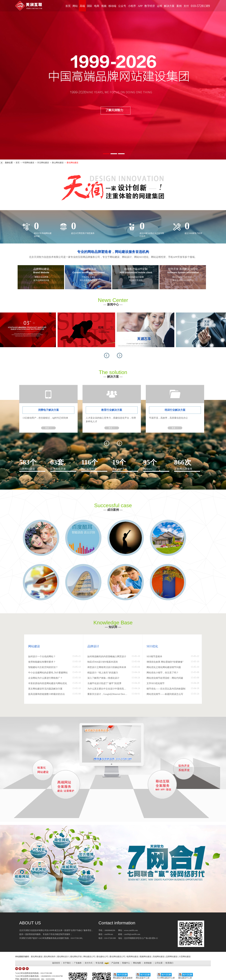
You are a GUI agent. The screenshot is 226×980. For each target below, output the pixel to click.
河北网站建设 (43, 163)
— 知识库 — (113, 627)
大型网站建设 (185, 957)
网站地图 (137, 963)
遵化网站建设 (37, 957)
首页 (68, 6)
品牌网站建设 (172, 957)
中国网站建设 (28, 163)
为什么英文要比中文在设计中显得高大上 (108, 689)
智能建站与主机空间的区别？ (43, 667)
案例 (179, 6)
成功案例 (113, 510)
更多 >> (49, 428)
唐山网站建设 (58, 163)
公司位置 (159, 963)
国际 (90, 6)
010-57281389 (200, 6)
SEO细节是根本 (154, 657)
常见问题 (99, 963)
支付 (186, 6)
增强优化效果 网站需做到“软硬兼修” (165, 662)
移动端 (112, 6)
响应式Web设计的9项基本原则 (103, 662)
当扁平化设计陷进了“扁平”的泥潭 (104, 683)
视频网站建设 (145, 957)
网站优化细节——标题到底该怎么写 (165, 694)
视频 (104, 6)
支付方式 (89, 963)
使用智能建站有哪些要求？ (42, 662)
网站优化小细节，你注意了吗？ (163, 673)
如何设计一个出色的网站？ (42, 657)
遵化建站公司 (102, 957)
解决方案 (169, 6)
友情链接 (148, 963)
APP (140, 6)
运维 (159, 6)
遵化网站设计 (63, 957)
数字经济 (150, 6)
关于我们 (67, 963)
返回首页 (56, 963)
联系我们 (169, 963)
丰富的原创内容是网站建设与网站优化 (48, 683)
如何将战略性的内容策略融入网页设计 (107, 657)
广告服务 (78, 963)
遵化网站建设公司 (117, 957)
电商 (97, 6)
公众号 (122, 6)
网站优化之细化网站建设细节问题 (164, 667)
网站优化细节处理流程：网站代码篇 (165, 678)
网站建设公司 (89, 957)
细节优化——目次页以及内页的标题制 (166, 689)
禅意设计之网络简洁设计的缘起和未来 (107, 667)
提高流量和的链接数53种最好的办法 (46, 694)
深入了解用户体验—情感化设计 (103, 678)
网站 (75, 6)
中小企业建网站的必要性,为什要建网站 (48, 673)
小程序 (132, 6)
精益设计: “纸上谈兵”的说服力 (103, 673)
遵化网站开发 (76, 957)
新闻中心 (113, 305)
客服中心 (126, 963)
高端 (82, 6)
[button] (107, 355)
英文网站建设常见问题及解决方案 (45, 689)
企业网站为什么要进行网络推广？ (45, 678)
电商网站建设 (132, 957)
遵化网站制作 (50, 957)
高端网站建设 (159, 957)
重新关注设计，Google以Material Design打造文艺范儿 (108, 694)
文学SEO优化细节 (156, 683)
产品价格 (115, 963)
